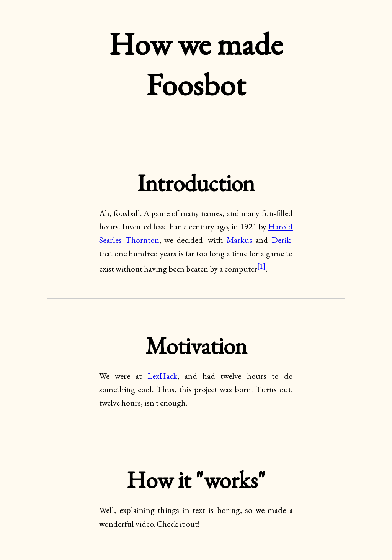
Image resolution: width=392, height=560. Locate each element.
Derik (281, 240)
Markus (239, 240)
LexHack (162, 376)
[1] (261, 266)
